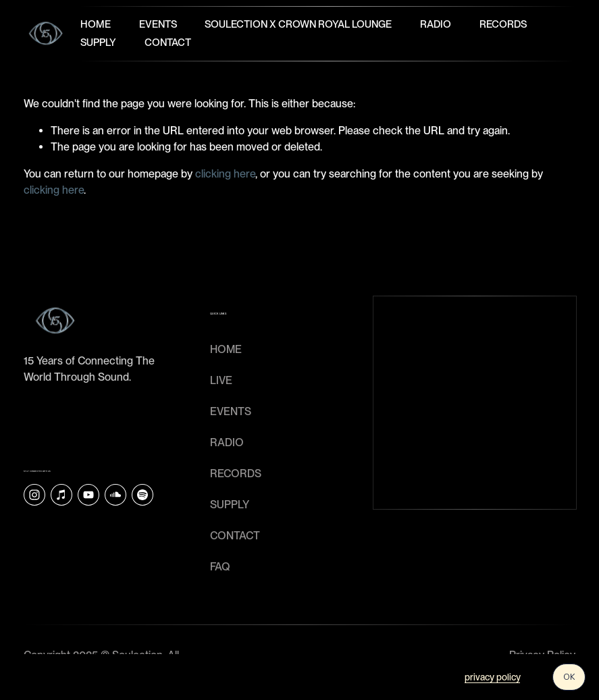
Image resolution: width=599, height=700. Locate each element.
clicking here (225, 174)
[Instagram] (34, 495)
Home (96, 24)
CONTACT (235, 536)
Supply (98, 43)
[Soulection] (142, 495)
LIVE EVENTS (231, 396)
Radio (436, 24)
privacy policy (492, 677)
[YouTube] (88, 495)
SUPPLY (230, 505)
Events (158, 24)
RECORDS (236, 474)
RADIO (227, 442)
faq (220, 567)
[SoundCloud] (115, 495)
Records (503, 24)
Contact (168, 43)
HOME (226, 349)
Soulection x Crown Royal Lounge (298, 24)
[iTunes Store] (61, 495)
